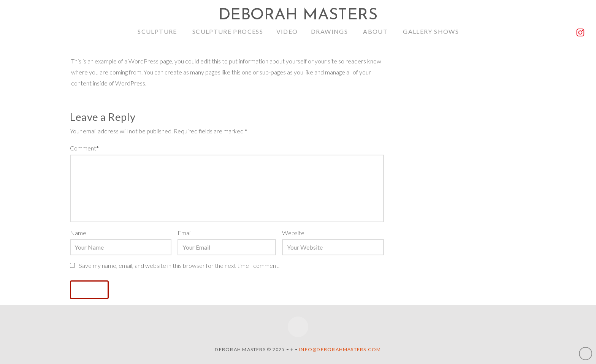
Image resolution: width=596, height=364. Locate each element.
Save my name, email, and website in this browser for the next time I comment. (179, 265)
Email (185, 233)
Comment (84, 148)
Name (78, 233)
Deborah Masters (298, 16)
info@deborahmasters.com (340, 349)
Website (293, 233)
